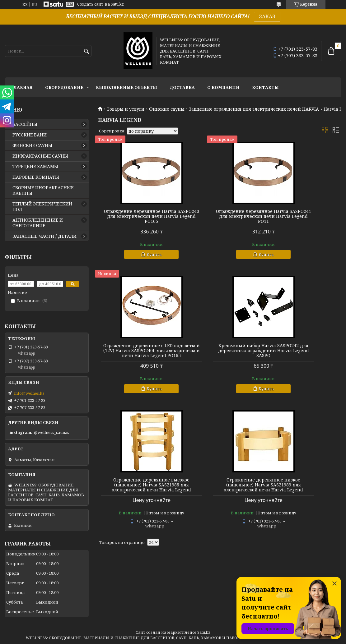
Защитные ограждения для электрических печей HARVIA (254, 109)
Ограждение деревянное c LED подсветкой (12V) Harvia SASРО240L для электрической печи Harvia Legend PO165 (302, 219)
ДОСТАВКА (182, 87)
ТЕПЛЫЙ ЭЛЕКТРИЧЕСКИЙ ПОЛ (42, 207)
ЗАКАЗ (267, 16)
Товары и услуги (126, 109)
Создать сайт (90, 4)
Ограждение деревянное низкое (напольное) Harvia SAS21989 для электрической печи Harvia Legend (302, 358)
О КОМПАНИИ (223, 87)
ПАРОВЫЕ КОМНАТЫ (36, 177)
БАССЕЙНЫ (25, 124)
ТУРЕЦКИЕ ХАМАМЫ (35, 167)
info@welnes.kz (29, 393)
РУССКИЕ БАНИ (30, 135)
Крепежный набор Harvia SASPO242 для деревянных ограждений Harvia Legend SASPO (137, 358)
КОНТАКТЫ (265, 87)
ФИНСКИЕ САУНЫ (32, 145)
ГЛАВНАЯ (22, 87)
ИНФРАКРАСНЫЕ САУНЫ (40, 156)
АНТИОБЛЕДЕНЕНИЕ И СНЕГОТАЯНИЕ (38, 223)
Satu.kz (204, 632)
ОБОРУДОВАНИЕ (64, 87)
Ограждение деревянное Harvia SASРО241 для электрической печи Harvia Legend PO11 (220, 219)
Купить (140, 259)
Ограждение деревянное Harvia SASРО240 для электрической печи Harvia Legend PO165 (137, 219)
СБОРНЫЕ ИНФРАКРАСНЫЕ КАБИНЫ (43, 191)
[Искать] (86, 51)
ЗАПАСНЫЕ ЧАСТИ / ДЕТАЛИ (44, 236)
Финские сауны (167, 109)
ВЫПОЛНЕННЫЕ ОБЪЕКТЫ (126, 87)
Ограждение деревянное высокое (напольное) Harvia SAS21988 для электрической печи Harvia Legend (220, 358)
